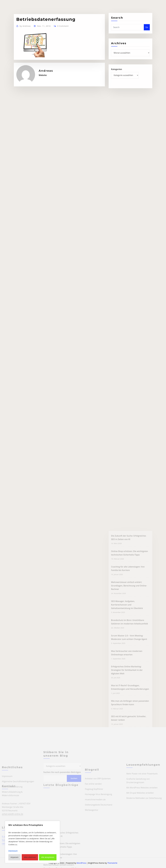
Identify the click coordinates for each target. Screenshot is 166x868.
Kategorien (117, 74)
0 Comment (63, 35)
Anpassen (15, 857)
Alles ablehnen (30, 857)
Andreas (25, 35)
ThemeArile (112, 863)
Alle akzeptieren (48, 857)
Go (147, 31)
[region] (32, 842)
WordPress (81, 863)
